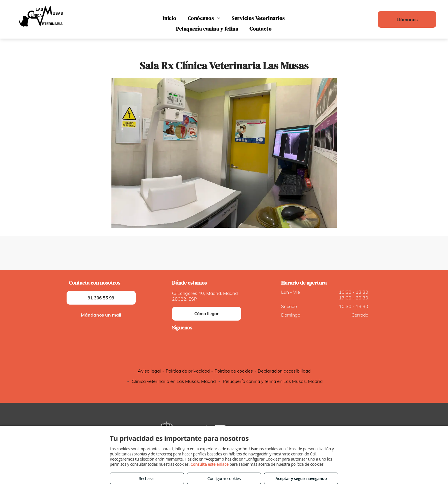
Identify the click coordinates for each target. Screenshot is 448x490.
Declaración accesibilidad (284, 371)
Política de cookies (234, 371)
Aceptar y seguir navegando (301, 478)
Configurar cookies (224, 478)
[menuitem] (169, 18)
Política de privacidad (188, 371)
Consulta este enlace (210, 464)
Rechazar (147, 478)
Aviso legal (149, 371)
